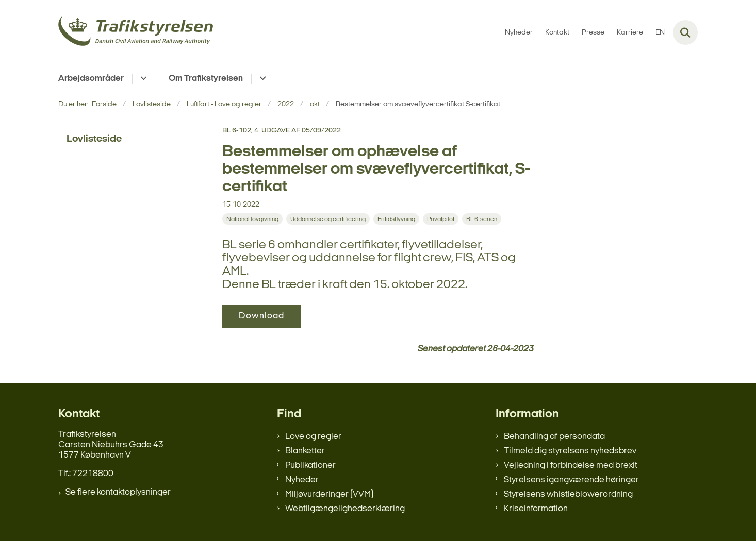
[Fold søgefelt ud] (685, 32)
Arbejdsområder (91, 79)
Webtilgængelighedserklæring (345, 509)
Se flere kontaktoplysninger (118, 492)
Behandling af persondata (554, 437)
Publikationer (310, 466)
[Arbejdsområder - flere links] (142, 79)
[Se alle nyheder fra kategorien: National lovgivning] (252, 219)
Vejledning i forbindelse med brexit (571, 466)
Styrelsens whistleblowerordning (568, 494)
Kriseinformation (536, 509)
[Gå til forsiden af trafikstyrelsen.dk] (136, 33)
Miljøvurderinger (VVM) (329, 494)
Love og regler (313, 437)
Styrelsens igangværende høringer (571, 480)
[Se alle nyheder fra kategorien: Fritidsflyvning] (396, 219)
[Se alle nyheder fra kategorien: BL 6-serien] (482, 219)
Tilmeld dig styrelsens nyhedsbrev (570, 451)
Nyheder (302, 480)
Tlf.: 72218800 (86, 474)
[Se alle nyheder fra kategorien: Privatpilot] (441, 219)
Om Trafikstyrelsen (206, 79)
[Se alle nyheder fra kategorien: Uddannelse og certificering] (328, 219)
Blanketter (305, 451)
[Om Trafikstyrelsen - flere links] (261, 79)
